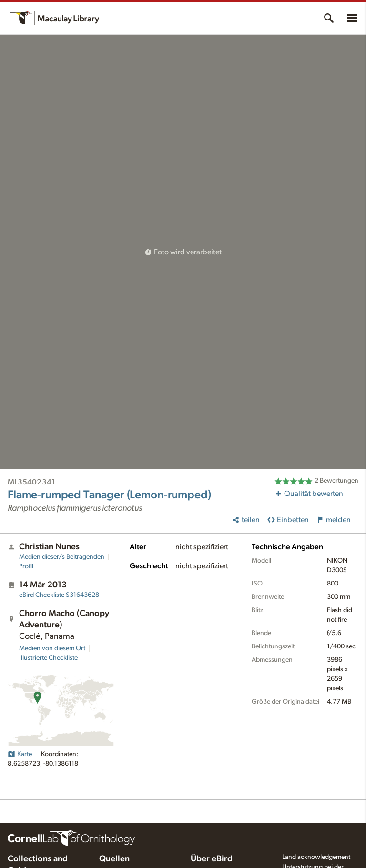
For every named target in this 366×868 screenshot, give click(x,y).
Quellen (114, 859)
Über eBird (212, 859)
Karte (20, 754)
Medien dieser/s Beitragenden (62, 557)
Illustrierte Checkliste (48, 658)
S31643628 (59, 595)
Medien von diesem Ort (52, 648)
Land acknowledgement (316, 857)
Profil (26, 566)
